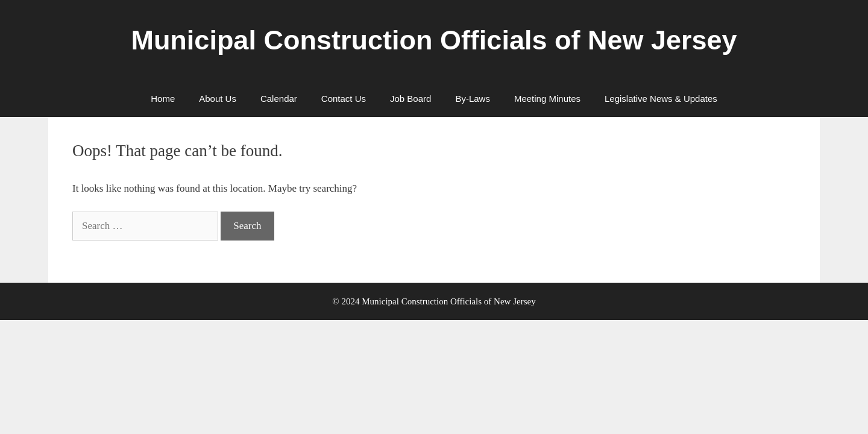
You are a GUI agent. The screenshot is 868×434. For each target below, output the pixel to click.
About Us (218, 99)
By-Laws (473, 99)
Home (163, 99)
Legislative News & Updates (661, 99)
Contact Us (344, 99)
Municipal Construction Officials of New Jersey (434, 40)
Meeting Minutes (547, 99)
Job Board (410, 99)
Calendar (279, 99)
